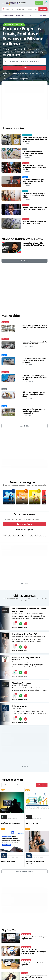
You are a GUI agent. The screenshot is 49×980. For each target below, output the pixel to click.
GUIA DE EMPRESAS (8, 15)
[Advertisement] (24, 101)
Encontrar (24, 68)
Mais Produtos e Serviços (25, 871)
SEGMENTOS (20, 15)
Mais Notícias (25, 426)
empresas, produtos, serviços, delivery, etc (24, 74)
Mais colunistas (24, 261)
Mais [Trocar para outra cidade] (43, 15)
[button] (3, 3)
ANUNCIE (39, 3)
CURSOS (28, 15)
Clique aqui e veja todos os (16, 79)
